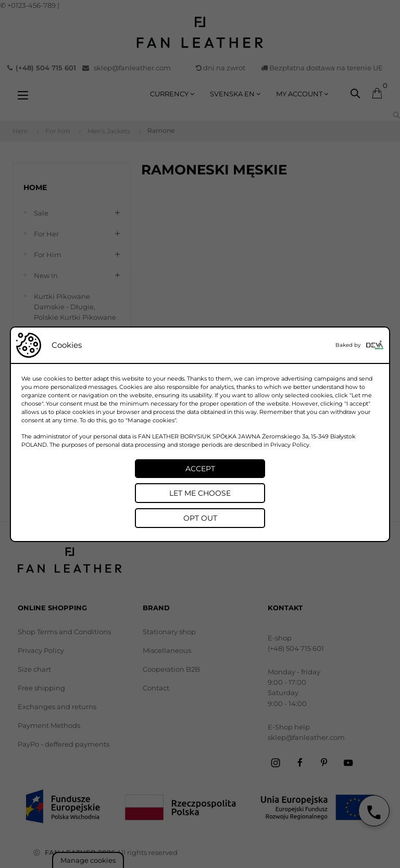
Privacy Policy (290, 445)
